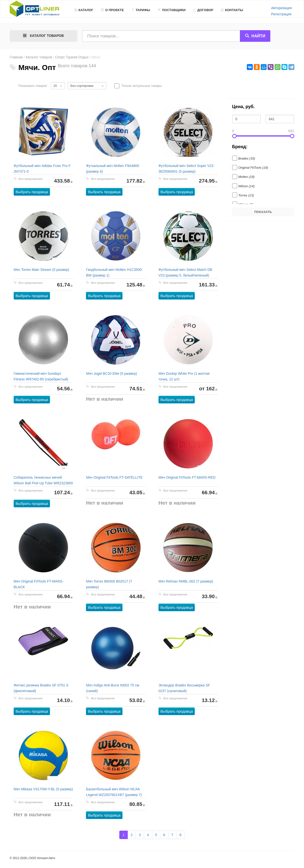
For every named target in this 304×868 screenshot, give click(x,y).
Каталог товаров (39, 57)
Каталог (84, 10)
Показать (263, 212)
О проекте (112, 10)
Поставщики (172, 10)
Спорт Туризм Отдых (72, 57)
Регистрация (281, 14)
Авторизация (281, 8)
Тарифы (141, 10)
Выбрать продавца (32, 192)
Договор (203, 10)
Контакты (232, 10)
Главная (16, 57)
